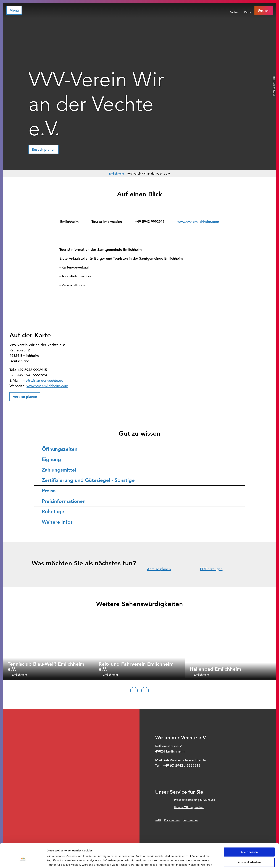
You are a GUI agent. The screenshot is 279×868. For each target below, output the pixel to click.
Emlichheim (116, 174)
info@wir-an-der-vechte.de (42, 381)
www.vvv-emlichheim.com (198, 222)
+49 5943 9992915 (150, 222)
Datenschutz (172, 820)
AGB (158, 820)
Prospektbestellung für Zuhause (194, 800)
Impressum (191, 820)
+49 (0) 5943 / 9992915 (182, 766)
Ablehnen (249, 853)
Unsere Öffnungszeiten (189, 807)
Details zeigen (189, 861)
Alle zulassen (249, 833)
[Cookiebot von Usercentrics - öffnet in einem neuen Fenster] (23, 861)
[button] (44, 149)
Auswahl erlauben (249, 843)
